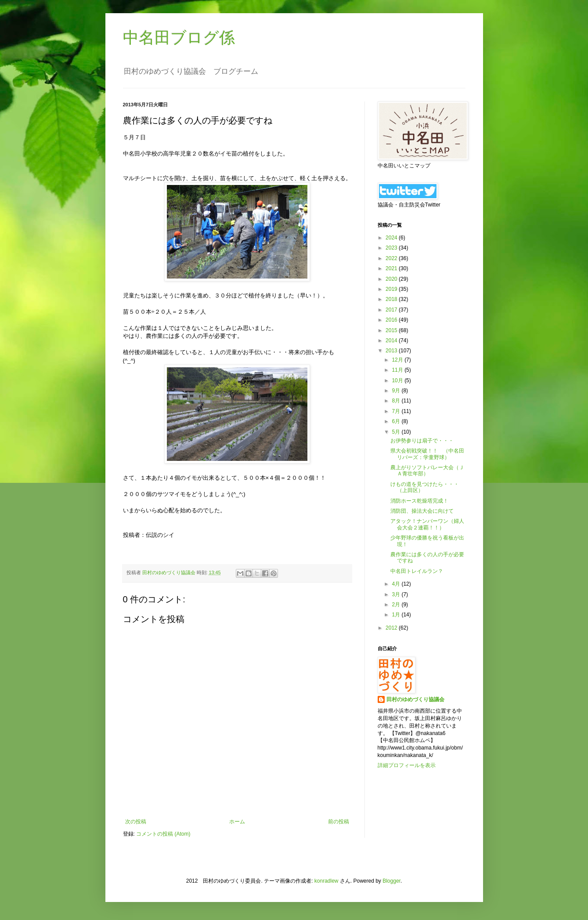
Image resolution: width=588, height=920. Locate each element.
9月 (397, 391)
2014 (392, 340)
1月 (397, 615)
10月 (398, 380)
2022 (392, 258)
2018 (392, 299)
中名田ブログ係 (179, 38)
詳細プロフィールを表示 (407, 765)
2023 (392, 248)
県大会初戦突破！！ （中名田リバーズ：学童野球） (427, 454)
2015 (392, 330)
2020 (392, 279)
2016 (392, 320)
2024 (392, 238)
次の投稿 (136, 822)
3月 (397, 594)
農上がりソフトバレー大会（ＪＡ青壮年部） (427, 471)
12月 (398, 360)
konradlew (326, 881)
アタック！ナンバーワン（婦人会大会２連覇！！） (427, 524)
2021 (392, 268)
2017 (392, 310)
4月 (397, 584)
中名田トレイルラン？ (417, 571)
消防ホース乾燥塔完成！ (419, 501)
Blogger (391, 881)
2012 (392, 628)
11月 (398, 370)
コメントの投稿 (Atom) (163, 834)
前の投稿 (339, 822)
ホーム (237, 822)
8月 (397, 401)
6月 (397, 421)
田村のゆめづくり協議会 (415, 699)
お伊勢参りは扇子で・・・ (422, 441)
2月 (397, 605)
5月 (397, 432)
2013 (392, 351)
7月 (397, 411)
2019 (392, 289)
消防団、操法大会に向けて (422, 511)
